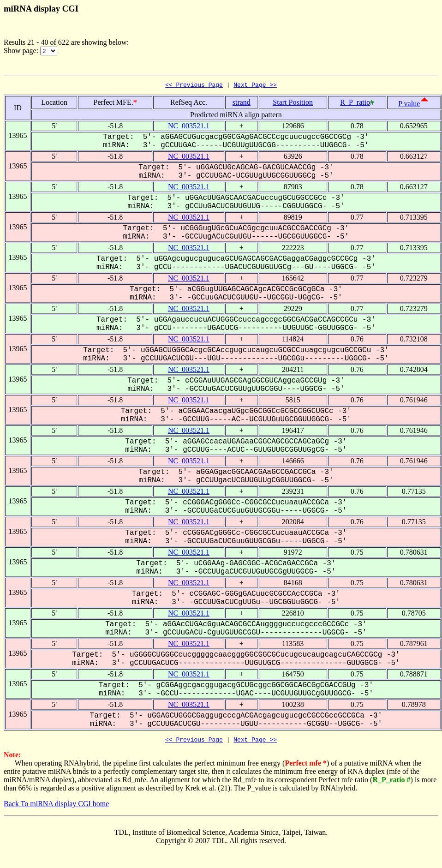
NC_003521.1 (189, 127)
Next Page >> (255, 86)
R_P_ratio (355, 104)
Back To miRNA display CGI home (56, 806)
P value (409, 105)
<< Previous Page (194, 86)
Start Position (293, 104)
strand (242, 104)
